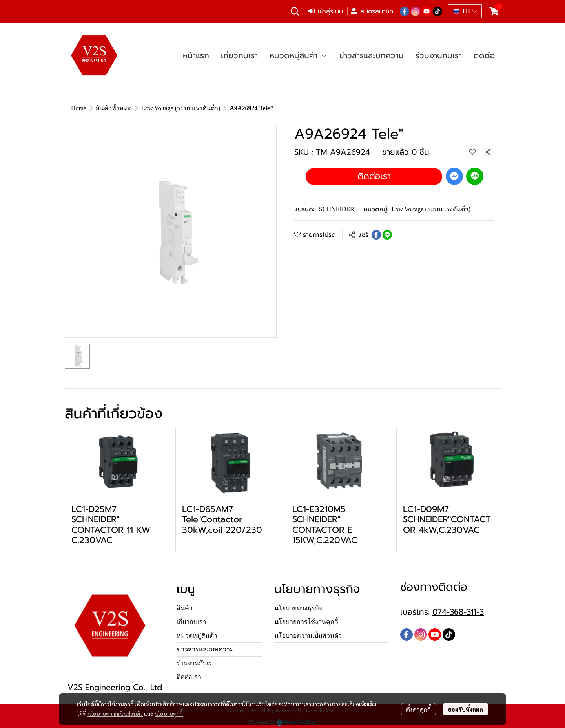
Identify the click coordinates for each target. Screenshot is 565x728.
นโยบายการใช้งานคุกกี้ (306, 622)
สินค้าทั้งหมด (114, 108)
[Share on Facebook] (376, 235)
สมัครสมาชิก (372, 11)
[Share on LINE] (387, 235)
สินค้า (185, 608)
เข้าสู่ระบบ (326, 11)
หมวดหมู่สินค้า (197, 636)
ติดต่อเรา (374, 176)
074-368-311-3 (458, 612)
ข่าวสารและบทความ (205, 649)
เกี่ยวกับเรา (191, 622)
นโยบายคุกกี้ (169, 713)
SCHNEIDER (337, 209)
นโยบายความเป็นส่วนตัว (115, 713)
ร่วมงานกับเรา (196, 663)
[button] (295, 11)
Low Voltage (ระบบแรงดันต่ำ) (181, 108)
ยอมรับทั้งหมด (466, 709)
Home (79, 108)
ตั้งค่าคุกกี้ (418, 709)
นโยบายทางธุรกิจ (298, 608)
